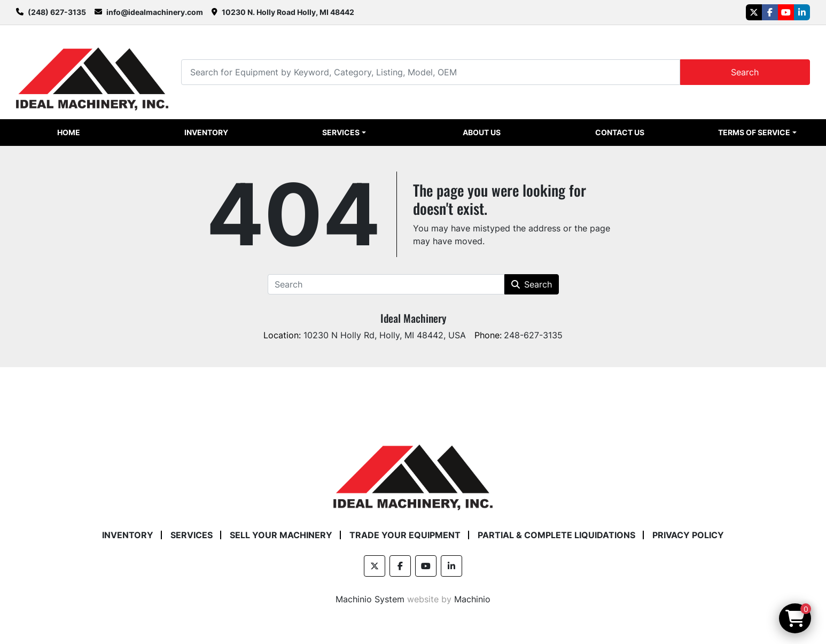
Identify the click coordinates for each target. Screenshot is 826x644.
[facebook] (770, 12)
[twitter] (754, 12)
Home (69, 132)
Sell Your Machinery (281, 535)
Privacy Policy (688, 535)
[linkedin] (802, 12)
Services (341, 132)
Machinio (472, 599)
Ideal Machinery (413, 318)
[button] (344, 133)
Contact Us (620, 132)
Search (745, 72)
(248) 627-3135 (57, 12)
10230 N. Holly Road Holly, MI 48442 (288, 12)
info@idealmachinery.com (155, 12)
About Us (482, 132)
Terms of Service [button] (754, 132)
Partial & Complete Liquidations (556, 535)
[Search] (430, 72)
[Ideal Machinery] (413, 469)
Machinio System (370, 599)
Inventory (206, 132)
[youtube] (786, 12)
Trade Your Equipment (405, 535)
